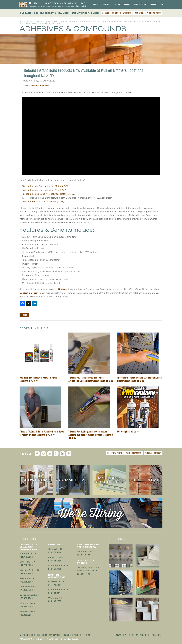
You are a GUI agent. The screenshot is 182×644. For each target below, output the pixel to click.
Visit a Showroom (134, 453)
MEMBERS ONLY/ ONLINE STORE (148, 13)
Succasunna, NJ (28, 595)
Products (107, 5)
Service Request (72, 639)
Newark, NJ (26, 578)
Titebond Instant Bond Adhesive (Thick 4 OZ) (45, 186)
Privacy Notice (27, 639)
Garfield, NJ (55, 549)
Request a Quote (115, 453)
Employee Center (54, 639)
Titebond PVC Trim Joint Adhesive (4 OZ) (43, 202)
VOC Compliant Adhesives (128, 432)
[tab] (96, 5)
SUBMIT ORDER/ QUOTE (85, 13)
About (96, 5)
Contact (153, 5)
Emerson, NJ (27, 562)
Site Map (39, 639)
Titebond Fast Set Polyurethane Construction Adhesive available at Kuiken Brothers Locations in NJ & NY (91, 435)
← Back (24, 315)
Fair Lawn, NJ (27, 554)
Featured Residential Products (51, 21)
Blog (118, 5)
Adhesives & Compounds (83, 21)
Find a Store (140, 5)
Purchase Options (153, 453)
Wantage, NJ (26, 603)
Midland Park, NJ (29, 570)
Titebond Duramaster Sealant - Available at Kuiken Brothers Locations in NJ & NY (139, 379)
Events (127, 5)
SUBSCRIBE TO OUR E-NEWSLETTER (117, 13)
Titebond (63, 289)
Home (22, 21)
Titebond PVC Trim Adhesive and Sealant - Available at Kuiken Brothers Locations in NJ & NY (91, 379)
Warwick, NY (26, 611)
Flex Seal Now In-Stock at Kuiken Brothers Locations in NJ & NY (38, 379)
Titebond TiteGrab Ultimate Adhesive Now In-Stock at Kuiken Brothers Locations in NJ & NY (42, 433)
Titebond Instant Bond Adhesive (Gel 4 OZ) (44, 190)
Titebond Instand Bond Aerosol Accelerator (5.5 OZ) (49, 194)
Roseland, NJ (27, 587)
